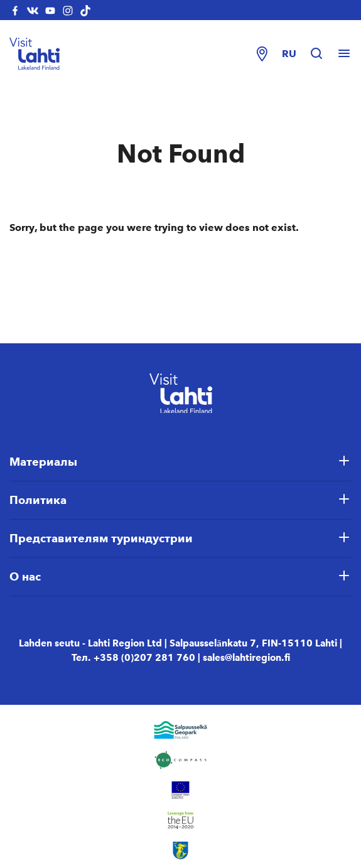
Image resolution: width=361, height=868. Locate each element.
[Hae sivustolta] (323, 54)
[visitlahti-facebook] (15, 10)
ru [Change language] (289, 54)
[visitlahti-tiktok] (85, 10)
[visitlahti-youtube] (50, 10)
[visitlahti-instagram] (68, 10)
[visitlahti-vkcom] (33, 10)
